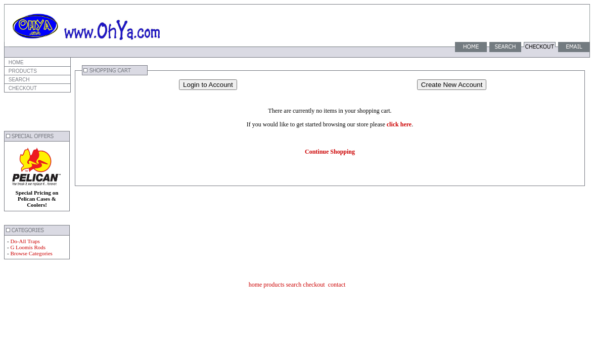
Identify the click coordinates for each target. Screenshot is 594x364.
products (274, 285)
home (256, 285)
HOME (15, 62)
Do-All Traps (25, 241)
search (294, 285)
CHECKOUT (22, 88)
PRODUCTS (22, 71)
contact (337, 285)
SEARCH (18, 80)
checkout (314, 285)
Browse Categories (31, 253)
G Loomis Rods (28, 247)
